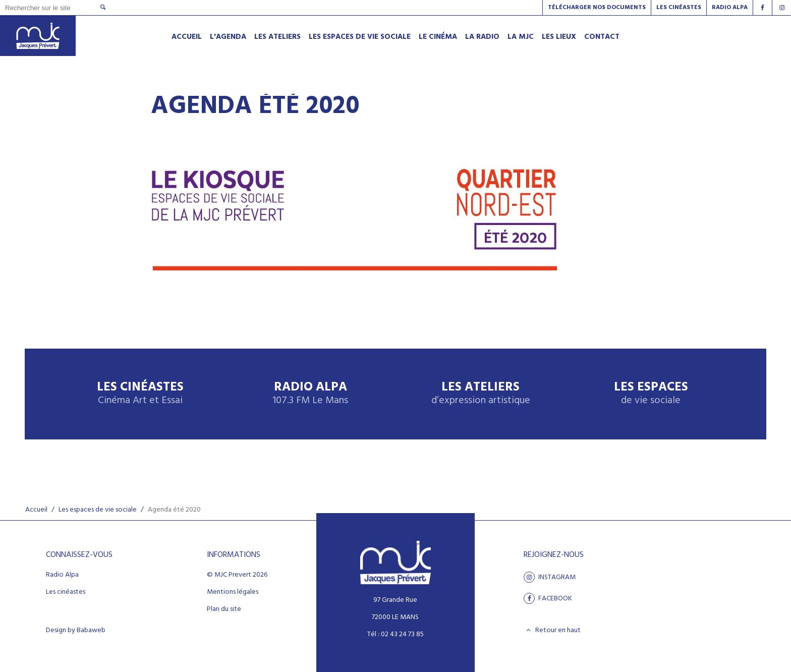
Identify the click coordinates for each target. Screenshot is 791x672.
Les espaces (651, 394)
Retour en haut (552, 630)
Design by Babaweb (76, 631)
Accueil (36, 510)
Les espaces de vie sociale (98, 510)
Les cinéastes (66, 592)
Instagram (550, 577)
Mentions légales (233, 592)
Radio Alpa (310, 394)
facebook (548, 598)
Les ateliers (481, 394)
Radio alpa (730, 8)
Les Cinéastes (679, 8)
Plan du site (224, 609)
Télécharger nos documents (597, 8)
